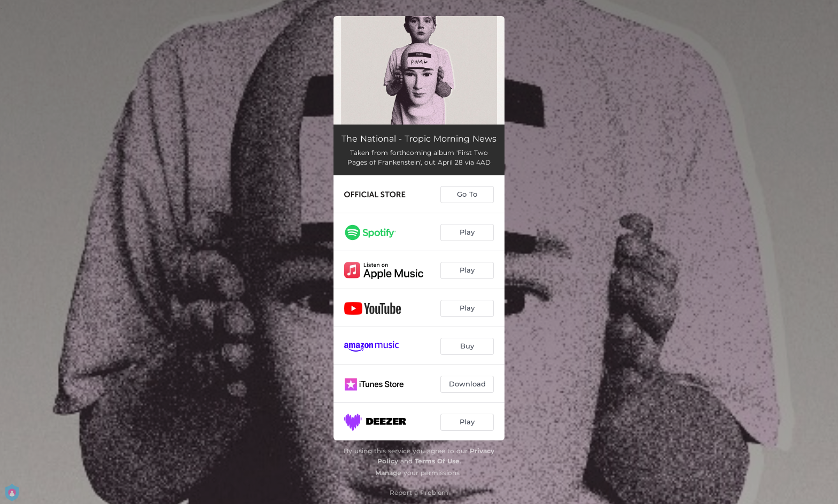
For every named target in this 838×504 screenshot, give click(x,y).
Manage (388, 473)
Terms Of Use (437, 461)
